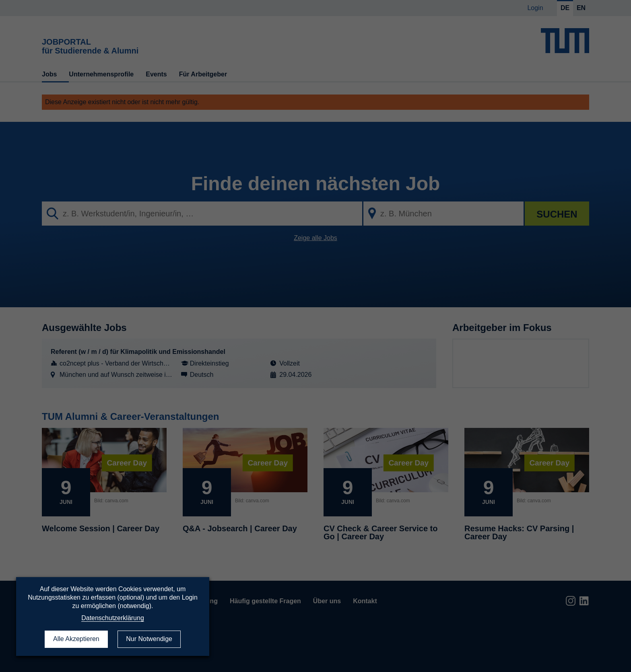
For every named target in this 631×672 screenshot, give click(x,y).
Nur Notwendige (149, 639)
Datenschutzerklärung (113, 618)
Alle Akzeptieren (76, 639)
